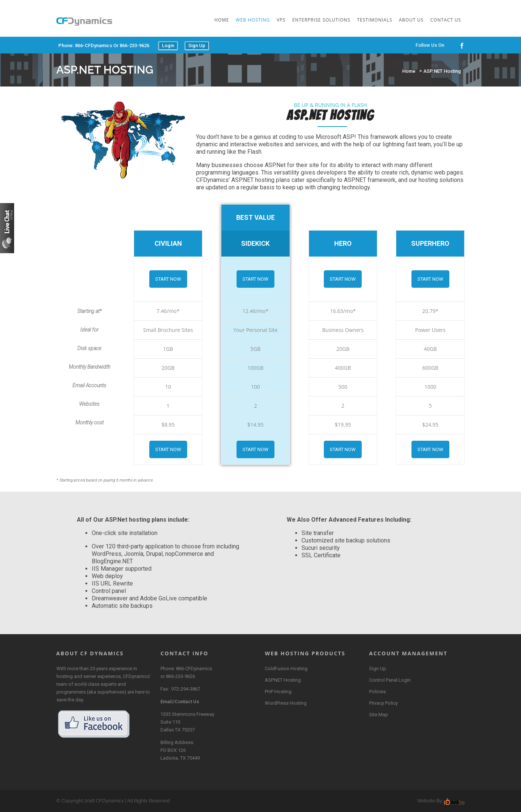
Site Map (379, 715)
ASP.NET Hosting (442, 71)
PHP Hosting (278, 692)
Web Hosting (253, 20)
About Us (411, 20)
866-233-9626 (180, 676)
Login (168, 45)
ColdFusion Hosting (286, 668)
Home (222, 20)
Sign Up (197, 45)
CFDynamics (110, 801)
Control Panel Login (390, 680)
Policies (377, 692)
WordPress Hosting (286, 703)
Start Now (168, 279)
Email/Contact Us (180, 702)
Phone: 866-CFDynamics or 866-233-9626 (104, 45)
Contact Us (446, 20)
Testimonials (375, 20)
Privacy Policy (383, 703)
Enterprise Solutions (321, 20)
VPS (281, 20)
